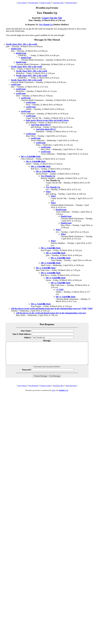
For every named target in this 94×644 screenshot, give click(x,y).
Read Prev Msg (58, 3)
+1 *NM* (60, 290)
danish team (16, 49)
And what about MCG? (41, 125)
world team (16, 84)
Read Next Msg (71, 3)
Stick (53, 395)
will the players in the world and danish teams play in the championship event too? (51, 313)
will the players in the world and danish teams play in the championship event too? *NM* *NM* (52, 309)
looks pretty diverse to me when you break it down (47, 120)
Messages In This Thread (47, 40)
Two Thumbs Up (46, 25)
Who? (48, 192)
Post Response (33, 3)
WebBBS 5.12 (63, 395)
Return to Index (46, 3)
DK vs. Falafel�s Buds (31, 156)
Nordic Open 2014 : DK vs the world (21, 44)
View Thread (22, 3)
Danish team (61, 210)
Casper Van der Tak (52, 18)
